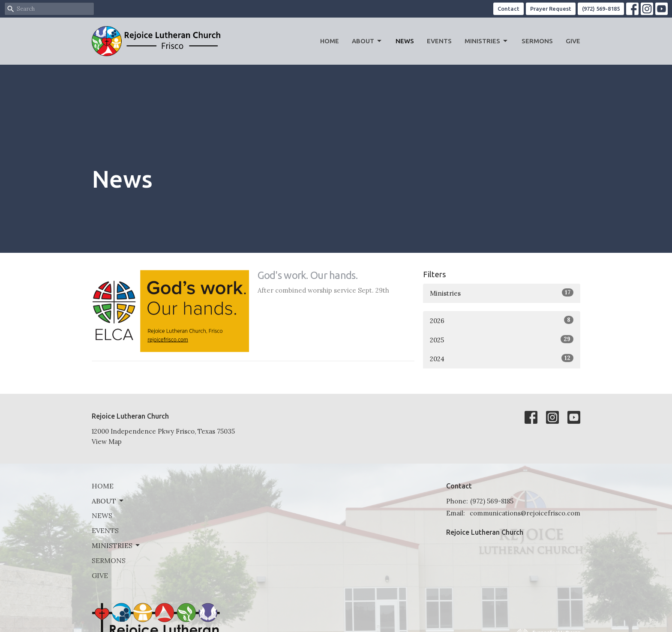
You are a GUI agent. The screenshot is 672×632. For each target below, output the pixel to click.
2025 (502, 340)
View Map (107, 442)
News (405, 41)
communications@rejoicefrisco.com (525, 513)
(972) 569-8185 (601, 9)
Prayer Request (551, 9)
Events (439, 41)
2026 (502, 320)
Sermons (537, 41)
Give (573, 41)
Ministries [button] (116, 545)
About (367, 41)
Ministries (487, 41)
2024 (502, 358)
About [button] (108, 501)
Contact (508, 9)
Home (330, 41)
